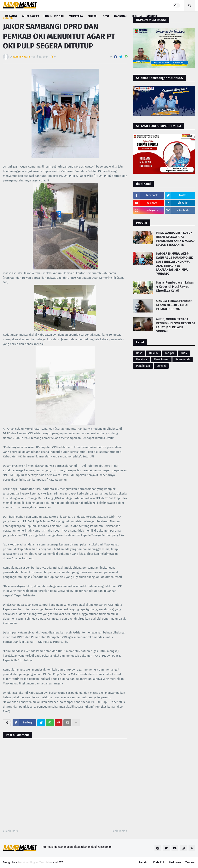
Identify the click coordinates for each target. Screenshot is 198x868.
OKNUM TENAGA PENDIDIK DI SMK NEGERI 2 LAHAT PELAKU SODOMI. (174, 305)
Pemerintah (183, 359)
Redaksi (144, 862)
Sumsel (161, 366)
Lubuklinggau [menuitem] (54, 16)
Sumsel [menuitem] (93, 16)
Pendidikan (143, 366)
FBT (61, 862)
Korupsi (169, 353)
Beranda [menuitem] (11, 16)
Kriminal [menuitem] (153, 16)
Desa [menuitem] (106, 16)
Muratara (142, 359)
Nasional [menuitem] (121, 16)
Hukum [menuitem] (137, 16)
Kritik (184, 353)
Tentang (190, 862)
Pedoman (175, 862)
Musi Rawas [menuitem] (31, 16)
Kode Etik (159, 862)
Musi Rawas (161, 359)
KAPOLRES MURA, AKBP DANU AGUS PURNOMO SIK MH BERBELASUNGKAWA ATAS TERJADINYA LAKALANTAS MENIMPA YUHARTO (175, 264)
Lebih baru (11, 831)
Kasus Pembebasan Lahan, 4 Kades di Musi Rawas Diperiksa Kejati (175, 287)
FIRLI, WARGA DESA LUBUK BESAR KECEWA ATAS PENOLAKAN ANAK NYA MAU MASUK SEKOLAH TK (175, 239)
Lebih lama (119, 831)
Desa (139, 353)
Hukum (153, 353)
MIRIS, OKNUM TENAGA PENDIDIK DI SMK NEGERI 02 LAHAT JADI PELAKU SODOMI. (176, 325)
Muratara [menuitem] (76, 16)
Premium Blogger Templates (35, 862)
